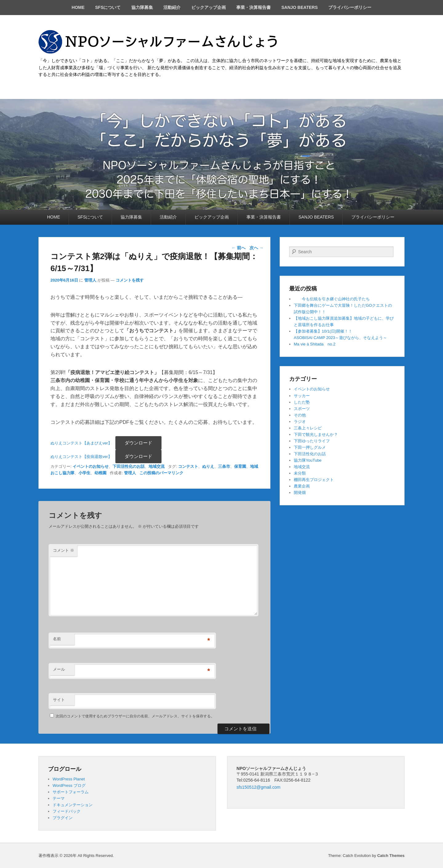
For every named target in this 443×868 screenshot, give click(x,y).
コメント (64, 550)
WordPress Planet (69, 779)
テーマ (59, 798)
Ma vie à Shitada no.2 (315, 344)
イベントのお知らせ (91, 466)
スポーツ (302, 409)
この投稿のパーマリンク (161, 473)
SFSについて (108, 7)
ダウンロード (138, 443)
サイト (59, 700)
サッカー (302, 396)
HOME (78, 7)
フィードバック (67, 811)
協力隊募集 (142, 7)
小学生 (84, 473)
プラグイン (63, 818)
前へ (238, 248)
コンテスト (188, 466)
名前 (57, 639)
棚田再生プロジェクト (314, 480)
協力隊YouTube (308, 460)
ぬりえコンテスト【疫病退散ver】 (81, 457)
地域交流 (157, 466)
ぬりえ (208, 466)
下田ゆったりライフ (312, 441)
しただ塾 (302, 402)
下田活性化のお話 (129, 466)
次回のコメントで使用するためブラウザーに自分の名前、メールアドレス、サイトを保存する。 (135, 716)
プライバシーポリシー (350, 7)
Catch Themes (391, 856)
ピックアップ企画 (209, 7)
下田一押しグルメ (310, 447)
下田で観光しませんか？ (316, 434)
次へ (257, 248)
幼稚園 (100, 473)
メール (59, 669)
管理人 (90, 280)
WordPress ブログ (69, 785)
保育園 (240, 466)
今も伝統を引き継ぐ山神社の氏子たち (332, 299)
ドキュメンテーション (73, 805)
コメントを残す (130, 280)
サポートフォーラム (71, 792)
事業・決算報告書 (253, 7)
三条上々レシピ (308, 428)
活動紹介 (172, 7)
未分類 (300, 473)
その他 (300, 415)
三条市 (224, 466)
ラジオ (300, 422)
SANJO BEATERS (300, 7)
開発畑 (300, 493)
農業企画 (302, 486)
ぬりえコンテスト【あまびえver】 (81, 443)
